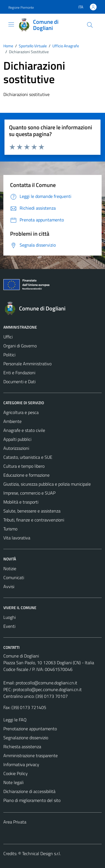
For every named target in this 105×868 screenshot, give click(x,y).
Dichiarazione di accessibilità (29, 791)
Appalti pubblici (17, 439)
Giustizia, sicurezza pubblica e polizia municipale (47, 484)
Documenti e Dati (19, 382)
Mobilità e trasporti (21, 502)
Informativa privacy (21, 764)
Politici (9, 355)
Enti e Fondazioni (19, 373)
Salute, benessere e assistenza (32, 511)
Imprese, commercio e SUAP (29, 493)
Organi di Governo (20, 346)
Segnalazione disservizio (26, 738)
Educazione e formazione (26, 475)
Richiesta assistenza (22, 747)
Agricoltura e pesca (21, 412)
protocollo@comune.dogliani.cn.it (46, 683)
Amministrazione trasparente (31, 755)
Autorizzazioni (16, 448)
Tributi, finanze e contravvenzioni (34, 520)
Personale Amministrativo (27, 364)
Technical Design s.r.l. (41, 853)
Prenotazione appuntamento (30, 729)
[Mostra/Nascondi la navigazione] (11, 24)
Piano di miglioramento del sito (32, 800)
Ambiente (12, 421)
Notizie (10, 568)
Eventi (9, 626)
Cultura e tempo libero (24, 466)
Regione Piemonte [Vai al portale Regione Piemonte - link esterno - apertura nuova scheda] (21, 7)
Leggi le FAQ (15, 720)
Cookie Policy (16, 773)
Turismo (10, 529)
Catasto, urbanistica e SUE (28, 457)
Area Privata (15, 822)
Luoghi (10, 617)
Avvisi (9, 586)
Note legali (13, 782)
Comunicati (14, 577)
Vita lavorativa (17, 538)
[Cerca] (90, 25)
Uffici (8, 337)
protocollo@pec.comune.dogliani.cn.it (47, 689)
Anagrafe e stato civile (24, 430)
